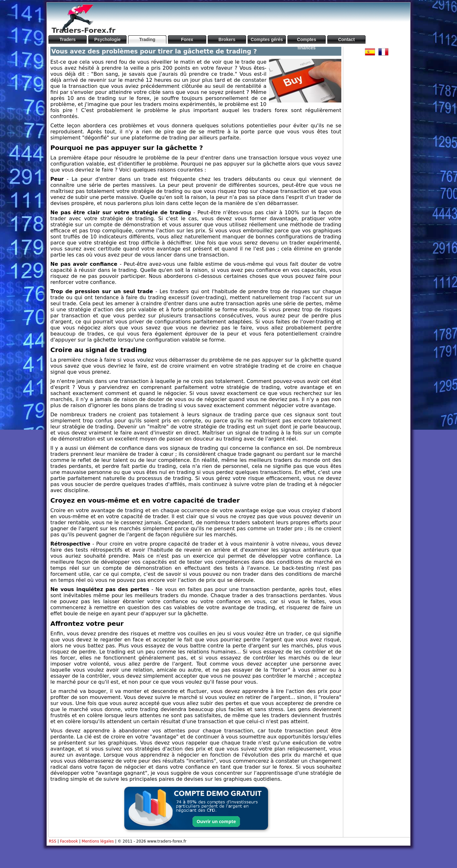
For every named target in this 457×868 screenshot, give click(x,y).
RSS (53, 841)
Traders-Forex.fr (83, 30)
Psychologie (107, 39)
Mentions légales (98, 841)
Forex (187, 39)
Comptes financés (307, 40)
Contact (346, 39)
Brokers (227, 39)
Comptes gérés (267, 39)
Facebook (69, 841)
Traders (68, 39)
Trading (147, 39)
